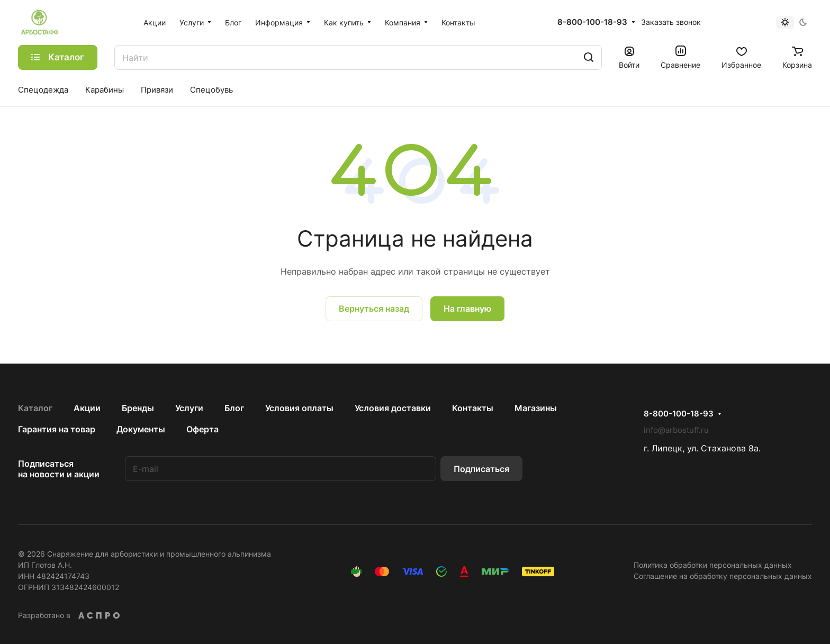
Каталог (35, 408)
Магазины (536, 408)
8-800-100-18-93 (592, 22)
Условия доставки (393, 408)
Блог (234, 408)
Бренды (138, 408)
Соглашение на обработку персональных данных (723, 576)
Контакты (473, 408)
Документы (141, 429)
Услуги (189, 408)
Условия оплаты (299, 408)
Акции (87, 408)
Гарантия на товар (57, 429)
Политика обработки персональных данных (713, 565)
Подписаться (481, 469)
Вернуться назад (374, 309)
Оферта (202, 429)
